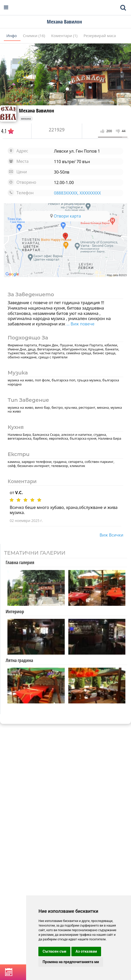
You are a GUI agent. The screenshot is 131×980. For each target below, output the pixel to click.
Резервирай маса (100, 36)
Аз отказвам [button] (86, 951)
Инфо (12, 36)
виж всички (111, 535)
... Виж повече (80, 324)
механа (26, 119)
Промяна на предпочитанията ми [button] (71, 962)
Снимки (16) (35, 36)
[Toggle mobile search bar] (123, 8)
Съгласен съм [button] (54, 951)
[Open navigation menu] (6, 8)
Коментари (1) (65, 36)
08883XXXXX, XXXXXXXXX (77, 193)
